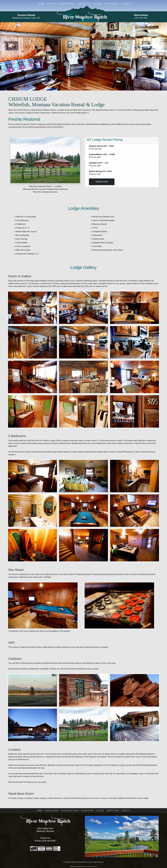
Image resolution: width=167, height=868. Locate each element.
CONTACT (126, 811)
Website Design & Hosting (79, 867)
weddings (29, 798)
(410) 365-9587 (49, 841)
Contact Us (45, 838)
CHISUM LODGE (52, 811)
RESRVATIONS (113, 811)
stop (93, 88)
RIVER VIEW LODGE (70, 811)
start (74, 88)
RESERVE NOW (102, 182)
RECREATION (87, 811)
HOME (39, 811)
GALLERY (100, 811)
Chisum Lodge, (100, 798)
